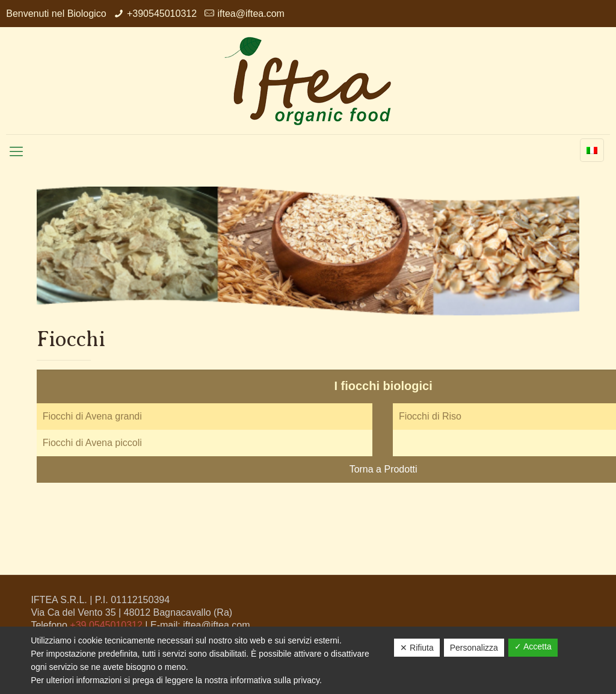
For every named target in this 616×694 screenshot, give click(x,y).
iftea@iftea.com (251, 14)
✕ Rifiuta (417, 648)
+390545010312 (162, 14)
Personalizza (474, 648)
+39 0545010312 (106, 625)
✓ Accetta (533, 646)
